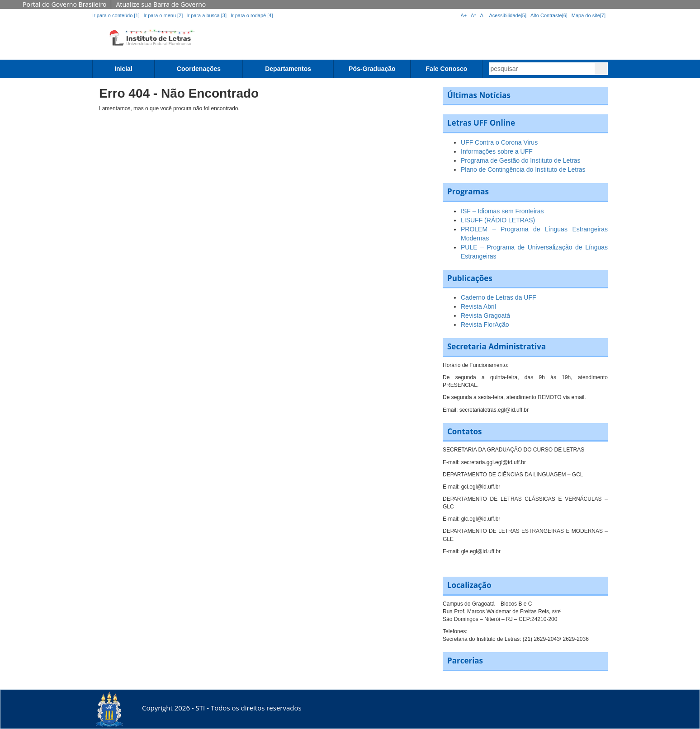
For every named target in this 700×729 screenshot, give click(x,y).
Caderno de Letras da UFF (499, 297)
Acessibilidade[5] (508, 15)
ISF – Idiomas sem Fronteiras (502, 211)
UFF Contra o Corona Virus (499, 142)
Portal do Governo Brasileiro (64, 4)
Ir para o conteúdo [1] (116, 15)
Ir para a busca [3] (206, 15)
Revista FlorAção (485, 325)
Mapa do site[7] (589, 15)
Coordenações (199, 69)
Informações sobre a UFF (497, 151)
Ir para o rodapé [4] (252, 15)
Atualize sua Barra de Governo (161, 4)
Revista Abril (478, 306)
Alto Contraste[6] (549, 15)
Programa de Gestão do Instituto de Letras (521, 160)
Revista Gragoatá (485, 315)
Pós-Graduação (372, 69)
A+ (464, 15)
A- (483, 15)
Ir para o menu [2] (164, 15)
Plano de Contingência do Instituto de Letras (523, 169)
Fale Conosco (447, 69)
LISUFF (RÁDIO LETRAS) (498, 220)
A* (473, 15)
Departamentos (288, 69)
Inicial (123, 69)
